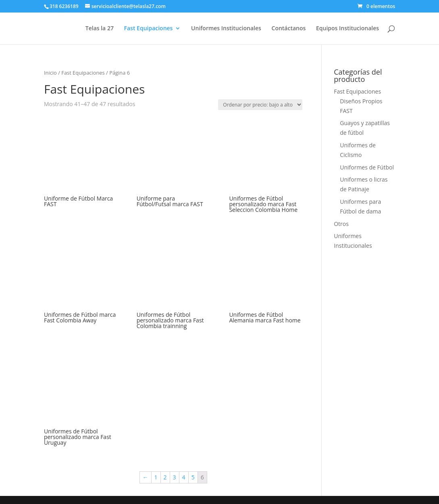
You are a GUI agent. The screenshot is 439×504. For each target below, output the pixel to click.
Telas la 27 (100, 29)
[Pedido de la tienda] (260, 105)
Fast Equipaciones (149, 29)
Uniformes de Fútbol (367, 167)
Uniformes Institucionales (226, 29)
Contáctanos (289, 29)
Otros (341, 224)
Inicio (50, 73)
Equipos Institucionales (347, 29)
